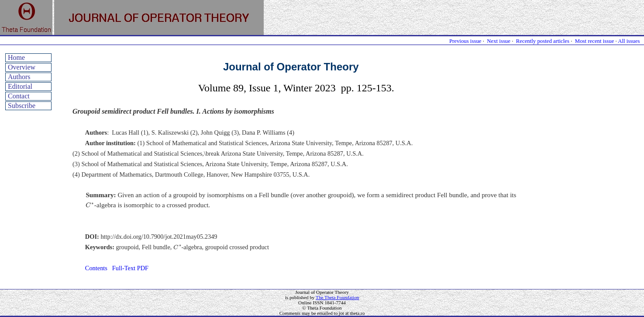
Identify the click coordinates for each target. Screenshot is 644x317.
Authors (19, 77)
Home (16, 57)
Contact (19, 96)
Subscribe (22, 106)
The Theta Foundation (337, 297)
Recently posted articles (543, 41)
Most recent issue (595, 41)
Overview (22, 67)
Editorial (20, 86)
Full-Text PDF (130, 268)
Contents (96, 268)
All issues (629, 41)
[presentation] (90, 205)
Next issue (499, 41)
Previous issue (465, 41)
